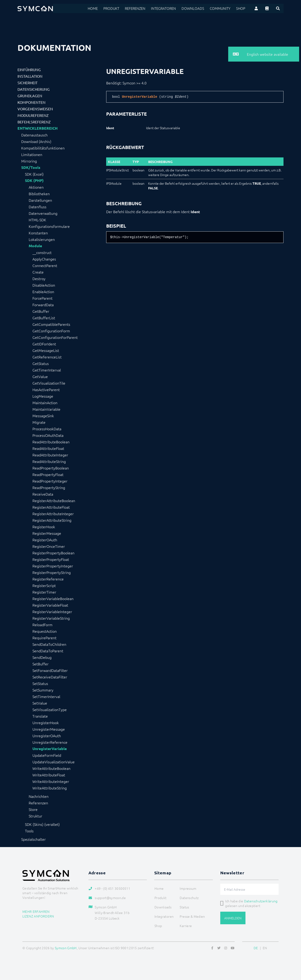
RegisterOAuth (45, 540)
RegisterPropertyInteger (53, 566)
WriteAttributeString (50, 788)
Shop (241, 8)
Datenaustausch (34, 135)
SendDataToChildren (49, 644)
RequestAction (45, 631)
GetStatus (41, 363)
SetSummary (43, 690)
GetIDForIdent (44, 344)
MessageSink (43, 416)
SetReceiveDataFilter (50, 677)
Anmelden (233, 918)
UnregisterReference (50, 742)
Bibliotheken (39, 194)
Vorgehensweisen (35, 109)
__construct (42, 252)
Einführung (29, 70)
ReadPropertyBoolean (51, 468)
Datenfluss (38, 207)
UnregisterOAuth (47, 736)
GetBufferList (44, 318)
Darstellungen (40, 200)
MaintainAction (45, 403)
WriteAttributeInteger (51, 781)
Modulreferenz (33, 115)
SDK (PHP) (34, 181)
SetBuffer (40, 664)
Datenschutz (189, 898)
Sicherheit (28, 83)
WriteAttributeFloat (49, 775)
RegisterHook (44, 527)
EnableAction (43, 292)
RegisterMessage (47, 533)
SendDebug (42, 657)
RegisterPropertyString (52, 572)
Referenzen (141, 8)
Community (222, 8)
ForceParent (42, 298)
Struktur (35, 816)
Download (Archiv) (36, 141)
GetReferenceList (47, 357)
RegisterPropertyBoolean (53, 553)
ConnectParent (45, 265)
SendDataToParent (48, 651)
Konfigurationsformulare (49, 226)
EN (265, 948)
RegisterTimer (44, 592)
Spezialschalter (33, 839)
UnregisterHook (46, 723)
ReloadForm (42, 625)
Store (33, 809)
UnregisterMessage (49, 729)
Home (100, 8)
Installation (30, 76)
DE (256, 948)
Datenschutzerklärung (261, 901)
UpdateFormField (47, 755)
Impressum (188, 888)
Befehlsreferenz (34, 122)
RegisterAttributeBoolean (54, 500)
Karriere (186, 926)
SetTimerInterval (46, 696)
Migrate (39, 422)
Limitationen (32, 154)
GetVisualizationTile (49, 383)
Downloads (196, 8)
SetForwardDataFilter (50, 670)
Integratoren (168, 8)
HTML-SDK (37, 220)
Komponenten (31, 102)
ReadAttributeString (49, 461)
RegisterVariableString (51, 618)
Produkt (118, 8)
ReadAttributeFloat (48, 448)
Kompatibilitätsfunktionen (43, 148)
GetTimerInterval (47, 370)
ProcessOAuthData (48, 435)
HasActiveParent (46, 389)
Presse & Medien (192, 916)
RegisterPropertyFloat (51, 559)
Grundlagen (30, 96)
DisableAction (44, 285)
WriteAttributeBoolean (51, 768)
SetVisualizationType (50, 709)
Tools (29, 831)
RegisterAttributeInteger (53, 514)
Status (184, 907)
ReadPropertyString (49, 487)
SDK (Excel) (34, 174)
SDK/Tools (31, 167)
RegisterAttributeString (52, 520)
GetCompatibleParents (51, 324)
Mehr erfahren (36, 911)
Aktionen (36, 187)
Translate (40, 716)
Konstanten (38, 233)
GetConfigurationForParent (55, 337)
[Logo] (35, 8)
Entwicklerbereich (38, 128)
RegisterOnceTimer (49, 546)
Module (35, 246)
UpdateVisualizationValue (54, 762)
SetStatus (40, 683)
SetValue (40, 703)
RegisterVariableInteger (52, 612)
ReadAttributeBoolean (51, 442)
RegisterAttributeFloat (51, 507)
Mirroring (29, 161)
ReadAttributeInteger (50, 455)
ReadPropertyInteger (50, 481)
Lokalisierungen (42, 239)
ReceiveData (43, 494)
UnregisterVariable (50, 749)
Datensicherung (34, 89)
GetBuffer (41, 311)
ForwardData (43, 305)
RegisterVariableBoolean (53, 598)
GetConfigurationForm (51, 331)
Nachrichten (39, 796)
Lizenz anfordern (38, 916)
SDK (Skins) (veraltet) (42, 824)
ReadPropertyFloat (48, 474)
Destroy (39, 278)
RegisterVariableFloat (50, 605)
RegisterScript (44, 585)
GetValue (40, 376)
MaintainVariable (46, 409)
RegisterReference (48, 579)
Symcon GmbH (66, 948)
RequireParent (44, 638)
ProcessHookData (47, 429)
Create (38, 272)
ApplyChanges (44, 259)
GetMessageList (46, 350)
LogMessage (43, 396)
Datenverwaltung (43, 213)
